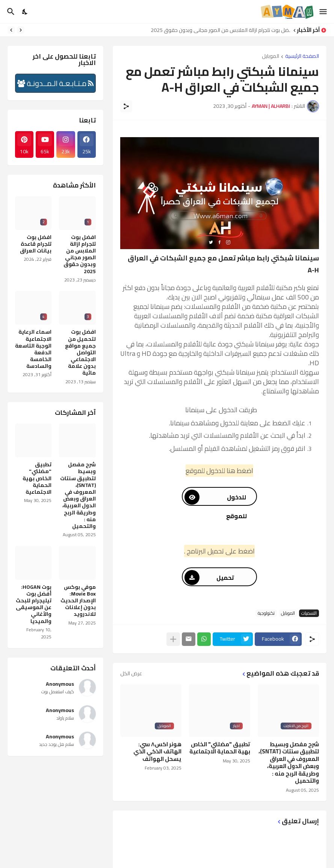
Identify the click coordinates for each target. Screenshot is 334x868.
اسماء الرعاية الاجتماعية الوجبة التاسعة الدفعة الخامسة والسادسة (33, 349)
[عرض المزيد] (173, 639)
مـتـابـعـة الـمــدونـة (55, 83)
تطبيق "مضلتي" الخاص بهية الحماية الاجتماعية (220, 748)
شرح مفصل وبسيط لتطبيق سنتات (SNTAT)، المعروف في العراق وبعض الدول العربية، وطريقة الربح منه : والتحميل (289, 763)
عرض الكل (131, 673)
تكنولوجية (266, 613)
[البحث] (10, 12)
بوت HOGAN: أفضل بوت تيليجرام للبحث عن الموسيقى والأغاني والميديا (34, 604)
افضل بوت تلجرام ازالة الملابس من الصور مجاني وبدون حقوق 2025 (218, 30)
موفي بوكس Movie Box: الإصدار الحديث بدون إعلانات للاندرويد (78, 601)
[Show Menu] (324, 12)
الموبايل (271, 57)
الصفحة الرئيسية (302, 57)
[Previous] (21, 30)
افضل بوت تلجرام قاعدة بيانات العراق (36, 244)
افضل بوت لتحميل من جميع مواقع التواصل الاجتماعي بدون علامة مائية (80, 352)
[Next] (11, 30)
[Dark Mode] (25, 12)
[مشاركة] (126, 106)
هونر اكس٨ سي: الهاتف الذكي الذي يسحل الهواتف (157, 752)
